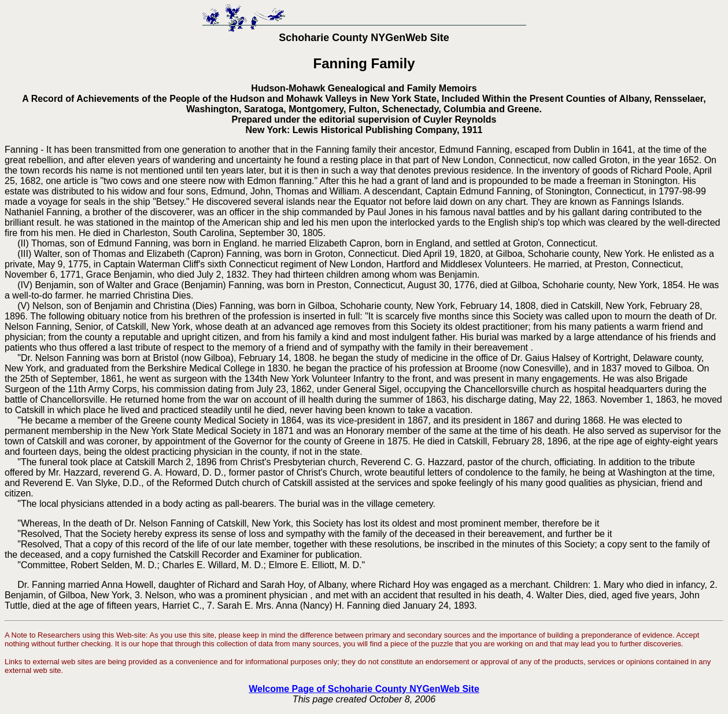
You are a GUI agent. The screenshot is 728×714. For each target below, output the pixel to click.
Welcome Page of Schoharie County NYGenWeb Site (364, 689)
